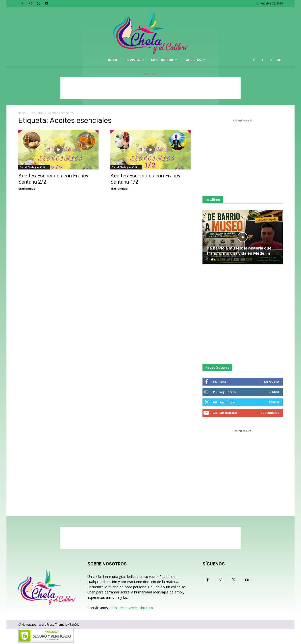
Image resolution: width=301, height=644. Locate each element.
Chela (211, 259)
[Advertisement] (150, 88)
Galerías (195, 60)
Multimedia (164, 60)
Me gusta (272, 381)
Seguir (274, 392)
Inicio (113, 60)
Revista (135, 60)
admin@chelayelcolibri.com (131, 608)
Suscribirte (270, 413)
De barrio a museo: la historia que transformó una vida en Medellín (239, 251)
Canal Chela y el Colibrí (34, 167)
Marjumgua (27, 188)
